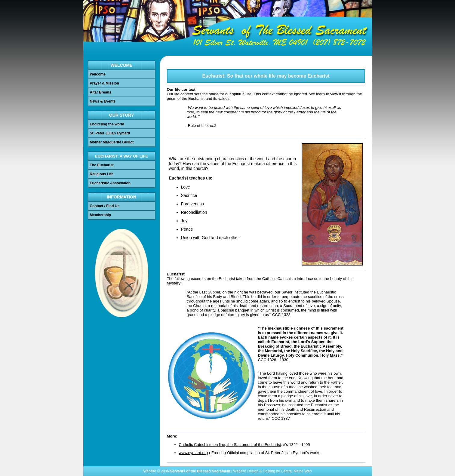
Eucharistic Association (110, 183)
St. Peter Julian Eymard (110, 133)
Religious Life (102, 174)
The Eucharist (102, 165)
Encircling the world (107, 124)
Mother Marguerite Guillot (112, 142)
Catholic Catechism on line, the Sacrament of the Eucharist (230, 445)
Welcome (98, 74)
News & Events (103, 101)
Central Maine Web (296, 471)
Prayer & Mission (105, 83)
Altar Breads (101, 92)
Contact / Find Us (105, 206)
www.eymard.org (194, 453)
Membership (101, 215)
